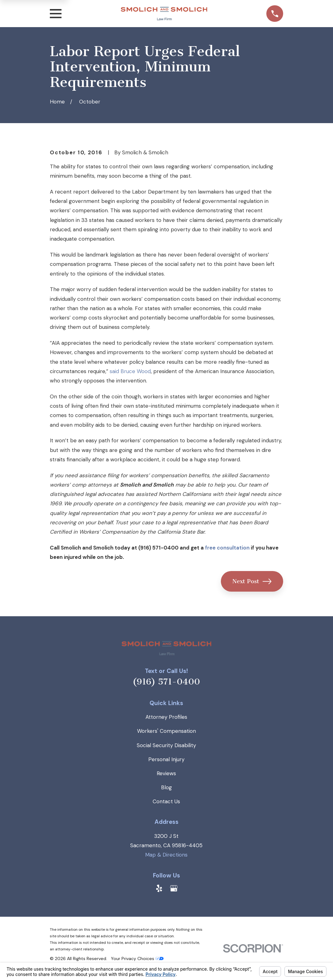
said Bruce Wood (130, 371)
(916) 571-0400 (166, 682)
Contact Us (166, 801)
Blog (166, 787)
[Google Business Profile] (174, 888)
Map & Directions (166, 855)
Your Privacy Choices (137, 958)
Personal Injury (166, 759)
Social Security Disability (166, 745)
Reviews (166, 773)
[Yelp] (159, 888)
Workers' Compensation (166, 731)
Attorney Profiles (166, 717)
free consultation (227, 548)
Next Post (252, 581)
